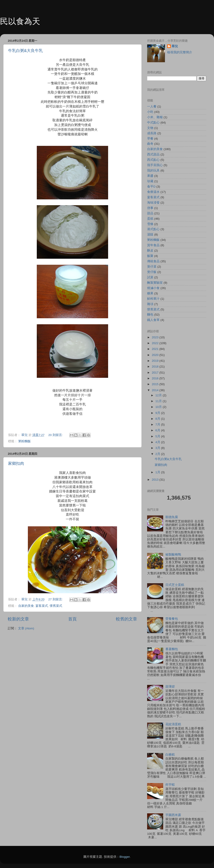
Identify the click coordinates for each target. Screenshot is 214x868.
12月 (159, 395)
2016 (156, 378)
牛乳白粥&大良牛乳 (25, 51)
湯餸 (150, 235)
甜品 (150, 213)
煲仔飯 (152, 272)
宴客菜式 (42, 606)
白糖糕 (170, 755)
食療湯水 (153, 192)
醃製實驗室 (155, 283)
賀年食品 (153, 245)
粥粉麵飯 (25, 441)
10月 (159, 407)
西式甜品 (153, 154)
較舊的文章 (127, 619)
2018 (156, 367)
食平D (151, 187)
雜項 (150, 304)
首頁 (72, 619)
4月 (158, 442)
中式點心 (153, 123)
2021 (156, 349)
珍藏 (150, 181)
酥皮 (150, 251)
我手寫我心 (155, 165)
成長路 (152, 133)
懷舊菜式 (56, 606)
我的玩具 (153, 170)
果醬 (150, 176)
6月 (158, 430)
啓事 (150, 208)
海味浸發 (153, 203)
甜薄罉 (170, 687)
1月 (158, 472)
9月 (158, 413)
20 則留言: (56, 435)
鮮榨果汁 (153, 299)
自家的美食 (26, 606)
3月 (158, 448)
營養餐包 (172, 619)
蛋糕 (150, 219)
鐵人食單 (153, 320)
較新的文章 (18, 619)
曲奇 (150, 144)
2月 (158, 454)
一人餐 (152, 106)
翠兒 (175, 46)
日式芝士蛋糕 (175, 585)
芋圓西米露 (173, 815)
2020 (156, 355)
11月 (159, 401)
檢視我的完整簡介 (180, 52)
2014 (156, 390)
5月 (158, 436)
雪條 (150, 224)
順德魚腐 (172, 517)
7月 (158, 425)
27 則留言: (56, 599)
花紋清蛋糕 (173, 724)
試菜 (150, 277)
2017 (156, 373)
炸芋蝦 (170, 785)
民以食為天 (20, 21)
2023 (156, 337)
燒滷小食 (153, 288)
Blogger (125, 857)
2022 (156, 343)
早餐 (150, 139)
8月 (158, 419)
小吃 (150, 112)
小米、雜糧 (155, 117)
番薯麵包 (172, 649)
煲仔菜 (152, 267)
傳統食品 (153, 261)
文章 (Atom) (26, 628)
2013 (156, 480)
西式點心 (153, 160)
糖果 (150, 293)
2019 (156, 361)
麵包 (150, 315)
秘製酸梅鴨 (173, 555)
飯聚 (150, 256)
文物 (150, 128)
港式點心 (153, 229)
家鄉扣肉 (16, 463)
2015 (156, 384)
